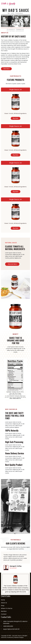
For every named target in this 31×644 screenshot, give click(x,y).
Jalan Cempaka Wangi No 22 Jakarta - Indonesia (16, 626)
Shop (3, 609)
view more (6, 69)
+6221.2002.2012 (8, 629)
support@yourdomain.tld (11, 632)
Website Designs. (19, 641)
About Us (4, 606)
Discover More (12, 267)
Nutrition (4, 615)
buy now (16, 119)
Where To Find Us (7, 612)
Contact (4, 617)
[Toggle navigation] (29, 4)
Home (3, 603)
